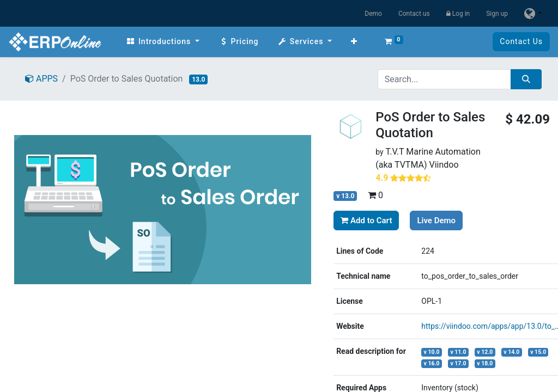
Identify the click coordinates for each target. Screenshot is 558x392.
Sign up (497, 14)
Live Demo (436, 220)
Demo (373, 14)
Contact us (414, 14)
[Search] (526, 79)
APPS (41, 79)
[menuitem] (163, 42)
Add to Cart (366, 220)
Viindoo (444, 165)
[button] (354, 42)
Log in (458, 14)
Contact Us (521, 41)
